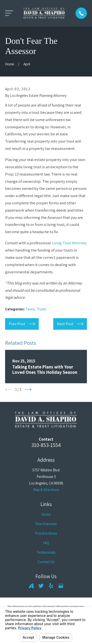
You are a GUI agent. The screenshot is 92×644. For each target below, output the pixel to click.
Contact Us (46, 562)
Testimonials (46, 552)
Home (46, 514)
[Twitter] (41, 586)
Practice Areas (46, 533)
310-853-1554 (46, 445)
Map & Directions (46, 490)
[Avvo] (31, 586)
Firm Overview (46, 524)
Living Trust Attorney (69, 243)
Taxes (30, 309)
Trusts (41, 309)
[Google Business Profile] (61, 586)
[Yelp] (51, 586)
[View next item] (28, 389)
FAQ (46, 543)
